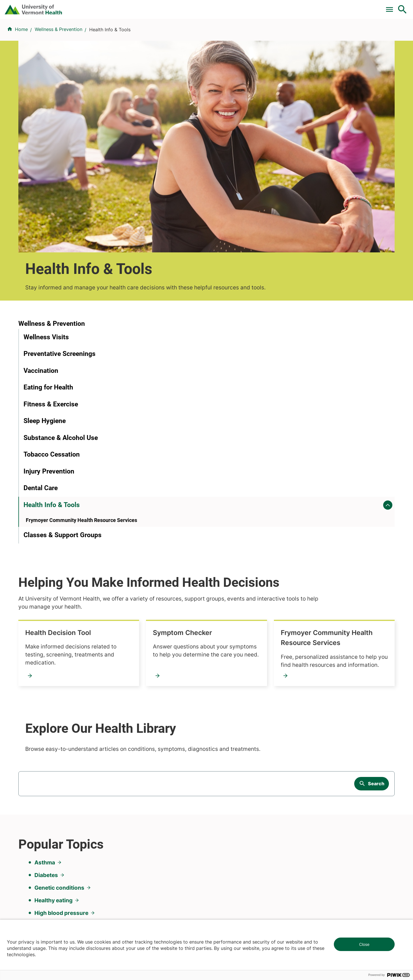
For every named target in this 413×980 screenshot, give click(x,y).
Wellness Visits (46, 219)
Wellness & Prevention (59, 63)
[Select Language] (344, 6)
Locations (259, 35)
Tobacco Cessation (52, 337)
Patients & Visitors (305, 35)
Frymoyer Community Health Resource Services (197, 354)
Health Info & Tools (52, 387)
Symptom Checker (309, 276)
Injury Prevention (49, 353)
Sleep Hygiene (45, 303)
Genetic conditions (59, 624)
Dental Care (41, 370)
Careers (308, 7)
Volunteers (221, 756)
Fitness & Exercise (51, 286)
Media (217, 787)
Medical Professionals (234, 777)
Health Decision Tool (184, 276)
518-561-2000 (325, 894)
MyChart (392, 7)
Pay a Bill (149, 7)
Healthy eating (53, 637)
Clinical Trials (183, 7)
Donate (282, 7)
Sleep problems (55, 662)
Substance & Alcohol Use (61, 320)
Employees (222, 798)
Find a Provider (143, 35)
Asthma (45, 599)
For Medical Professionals (236, 7)
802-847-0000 (35, 894)
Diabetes (46, 612)
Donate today (330, 793)
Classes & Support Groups (63, 427)
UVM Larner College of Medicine (152, 756)
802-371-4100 (228, 894)
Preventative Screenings (60, 236)
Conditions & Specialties (205, 35)
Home (21, 63)
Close (364, 944)
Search (376, 525)
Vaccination (41, 253)
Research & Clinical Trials (144, 746)
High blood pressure (61, 650)
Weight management (62, 675)
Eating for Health (48, 269)
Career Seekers (227, 767)
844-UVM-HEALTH (54, 780)
